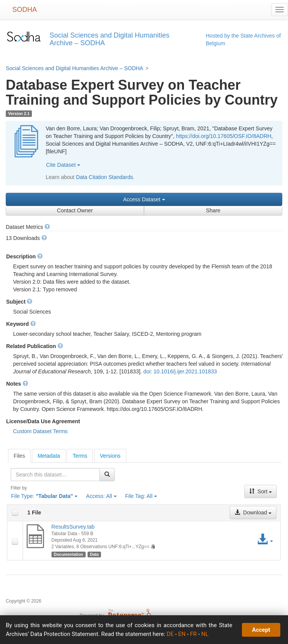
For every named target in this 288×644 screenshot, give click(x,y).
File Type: (44, 496)
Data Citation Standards (105, 177)
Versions (110, 456)
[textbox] (55, 475)
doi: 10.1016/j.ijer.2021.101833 (180, 371)
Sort (261, 491)
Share (213, 210)
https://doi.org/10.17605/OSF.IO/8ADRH (223, 136)
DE (170, 634)
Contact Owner (75, 210)
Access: (101, 496)
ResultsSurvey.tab (73, 527)
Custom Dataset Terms (40, 431)
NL (205, 634)
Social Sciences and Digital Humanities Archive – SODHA (74, 68)
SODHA (25, 10)
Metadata (49, 456)
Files (20, 456)
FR (194, 634)
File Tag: (141, 496)
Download (253, 513)
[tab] (20, 456)
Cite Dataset (63, 165)
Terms (80, 456)
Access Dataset (144, 199)
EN (182, 634)
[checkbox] (15, 513)
